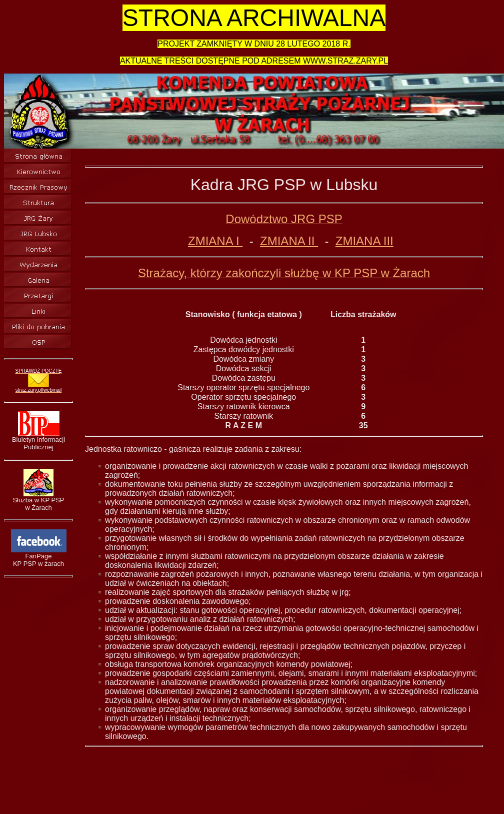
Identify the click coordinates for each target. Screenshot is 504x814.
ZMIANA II (289, 241)
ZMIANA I (215, 241)
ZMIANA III (364, 241)
